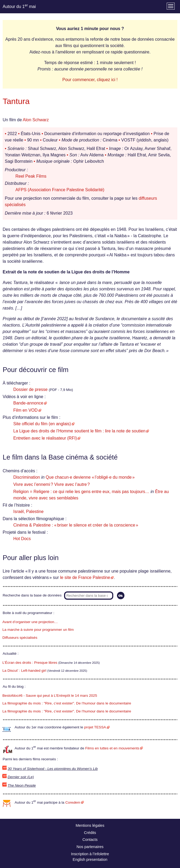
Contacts (90, 840)
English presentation (90, 859)
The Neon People (22, 785)
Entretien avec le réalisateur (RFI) (45, 438)
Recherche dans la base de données (32, 595)
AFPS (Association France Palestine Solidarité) (60, 190)
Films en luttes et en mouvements (112, 748)
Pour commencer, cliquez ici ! (90, 80)
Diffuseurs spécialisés (20, 638)
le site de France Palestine (85, 577)
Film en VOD (26, 410)
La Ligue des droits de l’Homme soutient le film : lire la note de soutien (79, 431)
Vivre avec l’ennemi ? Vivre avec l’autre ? (52, 484)
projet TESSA (95, 727)
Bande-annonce (28, 403)
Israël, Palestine (28, 512)
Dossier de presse (30, 389)
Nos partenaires (90, 847)
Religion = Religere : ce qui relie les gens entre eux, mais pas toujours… (81, 492)
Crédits (90, 833)
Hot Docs (22, 539)
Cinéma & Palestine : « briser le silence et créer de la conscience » (76, 525)
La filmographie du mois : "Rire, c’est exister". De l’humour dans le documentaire (67, 703)
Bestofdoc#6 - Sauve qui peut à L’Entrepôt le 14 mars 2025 (50, 696)
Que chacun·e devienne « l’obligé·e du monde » (90, 477)
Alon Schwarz (36, 120)
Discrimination (27, 477)
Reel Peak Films (31, 176)
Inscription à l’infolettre (90, 854)
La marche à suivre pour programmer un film (38, 630)
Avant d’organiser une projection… (30, 622)
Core (73, 802)
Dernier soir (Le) (21, 777)
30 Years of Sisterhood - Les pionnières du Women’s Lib (53, 769)
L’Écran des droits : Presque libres (30, 663)
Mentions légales (90, 825)
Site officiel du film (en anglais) (42, 424)
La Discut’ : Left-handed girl (24, 671)
